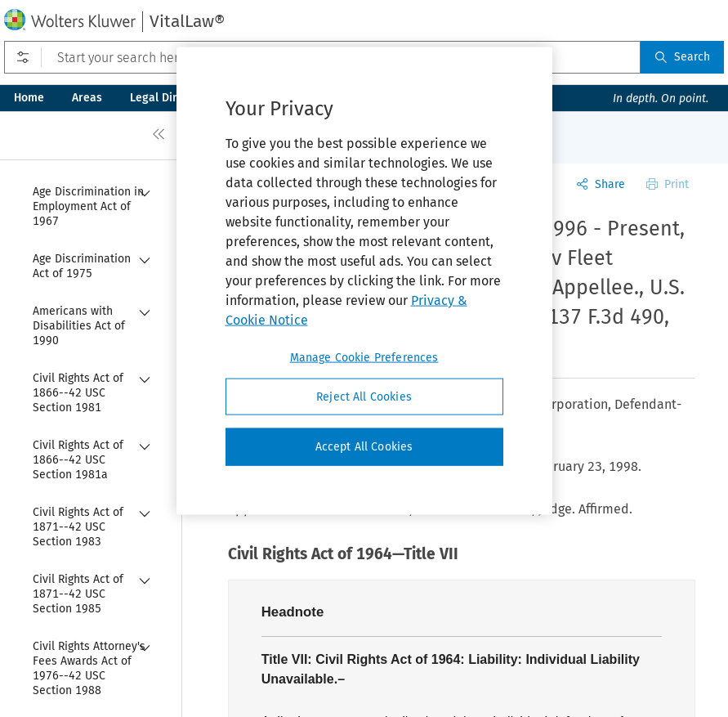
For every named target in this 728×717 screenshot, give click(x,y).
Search (682, 57)
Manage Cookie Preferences (364, 357)
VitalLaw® (187, 21)
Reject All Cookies (364, 396)
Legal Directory (170, 98)
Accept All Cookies (364, 447)
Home (29, 98)
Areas (87, 98)
